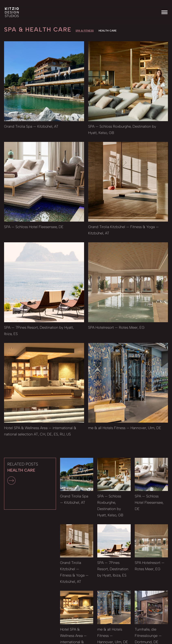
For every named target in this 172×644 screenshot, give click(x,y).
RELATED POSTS (23, 473)
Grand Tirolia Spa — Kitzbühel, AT (31, 126)
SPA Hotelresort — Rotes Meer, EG (116, 327)
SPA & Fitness (85, 31)
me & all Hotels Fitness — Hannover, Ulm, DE (125, 428)
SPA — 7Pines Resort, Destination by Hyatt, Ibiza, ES (113, 569)
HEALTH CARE (108, 31)
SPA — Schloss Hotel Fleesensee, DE (34, 227)
